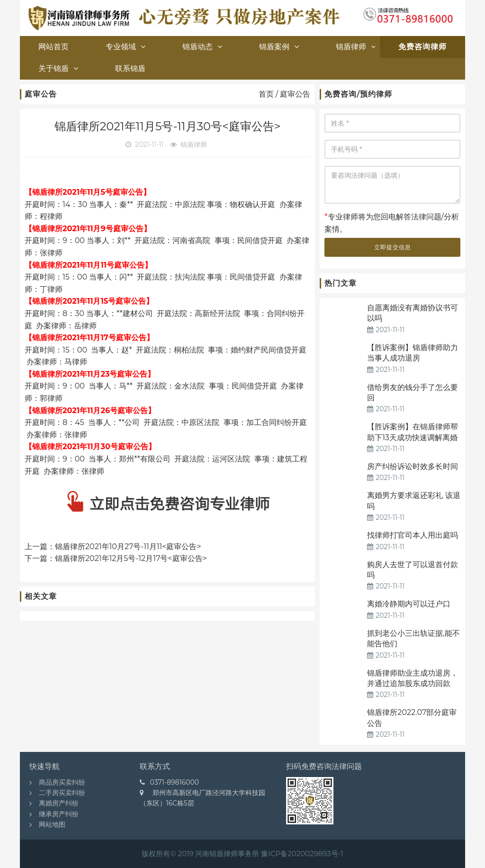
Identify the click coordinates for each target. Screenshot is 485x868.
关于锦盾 (58, 68)
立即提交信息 (393, 247)
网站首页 (54, 47)
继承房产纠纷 (59, 814)
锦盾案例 (279, 47)
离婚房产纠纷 (59, 803)
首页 (266, 94)
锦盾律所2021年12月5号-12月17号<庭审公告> (131, 558)
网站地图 (52, 824)
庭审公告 (295, 94)
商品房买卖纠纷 (62, 782)
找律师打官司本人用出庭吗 (413, 535)
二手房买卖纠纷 (62, 793)
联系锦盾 (130, 68)
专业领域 (126, 47)
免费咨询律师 (422, 47)
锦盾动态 (202, 47)
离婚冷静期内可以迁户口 (409, 604)
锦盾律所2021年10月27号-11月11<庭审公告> (128, 547)
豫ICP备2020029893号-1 (302, 854)
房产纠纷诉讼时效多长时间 (413, 466)
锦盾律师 (356, 47)
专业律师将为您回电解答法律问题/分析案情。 (392, 223)
